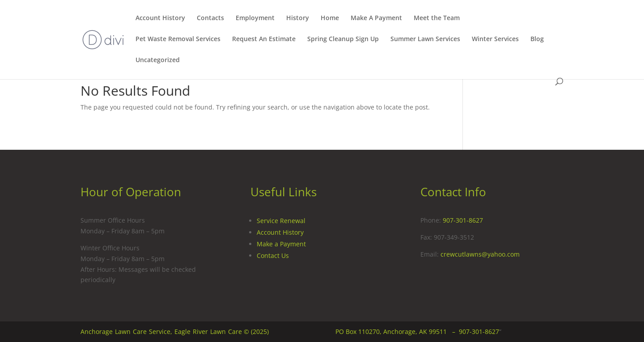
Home (330, 18)
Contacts (210, 18)
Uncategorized (158, 60)
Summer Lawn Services (425, 39)
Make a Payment (281, 244)
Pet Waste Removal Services (178, 39)
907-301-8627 (463, 220)
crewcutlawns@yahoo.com (480, 254)
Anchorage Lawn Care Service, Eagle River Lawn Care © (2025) (175, 331)
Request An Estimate (264, 39)
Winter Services (495, 39)
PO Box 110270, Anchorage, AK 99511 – (397, 331)
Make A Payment (376, 18)
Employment (255, 18)
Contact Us (273, 255)
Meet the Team (437, 18)
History (298, 18)
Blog (537, 39)
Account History (160, 18)
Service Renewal (281, 221)
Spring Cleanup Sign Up (343, 39)
